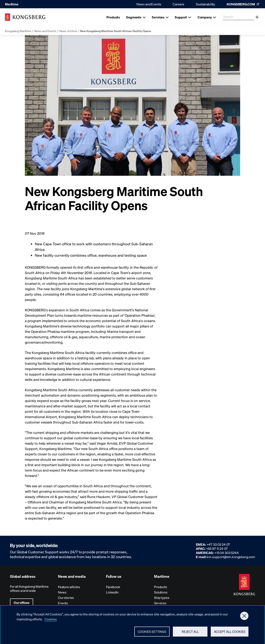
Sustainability (205, 4)
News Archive (68, 31)
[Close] (244, 618)
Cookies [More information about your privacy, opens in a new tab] (51, 621)
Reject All (190, 633)
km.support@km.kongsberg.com (231, 557)
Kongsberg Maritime (18, 31)
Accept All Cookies (230, 633)
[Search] (257, 17)
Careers (178, 4)
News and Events (149, 4)
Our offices (22, 602)
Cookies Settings (152, 633)
